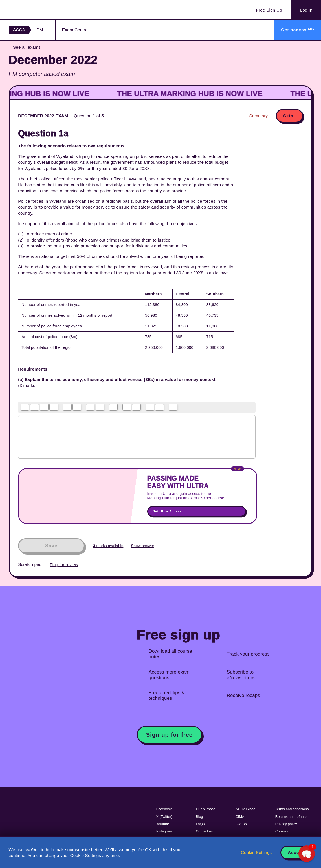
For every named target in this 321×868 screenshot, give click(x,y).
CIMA (240, 817)
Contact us (204, 831)
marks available (108, 546)
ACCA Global (246, 809)
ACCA (19, 30)
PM (40, 30)
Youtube (163, 824)
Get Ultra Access (167, 511)
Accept (296, 852)
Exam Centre (75, 30)
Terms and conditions (292, 809)
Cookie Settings (256, 852)
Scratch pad (30, 564)
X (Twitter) (164, 817)
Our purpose (206, 809)
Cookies (282, 831)
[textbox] (137, 437)
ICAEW (241, 824)
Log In (306, 10)
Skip (288, 116)
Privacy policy (286, 824)
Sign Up (269, 10)
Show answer (142, 546)
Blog (199, 817)
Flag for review (64, 565)
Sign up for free (169, 735)
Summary (259, 116)
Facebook (164, 809)
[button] (307, 854)
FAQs (200, 824)
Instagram (164, 831)
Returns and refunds (291, 817)
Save (51, 546)
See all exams (27, 47)
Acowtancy (37, 10)
